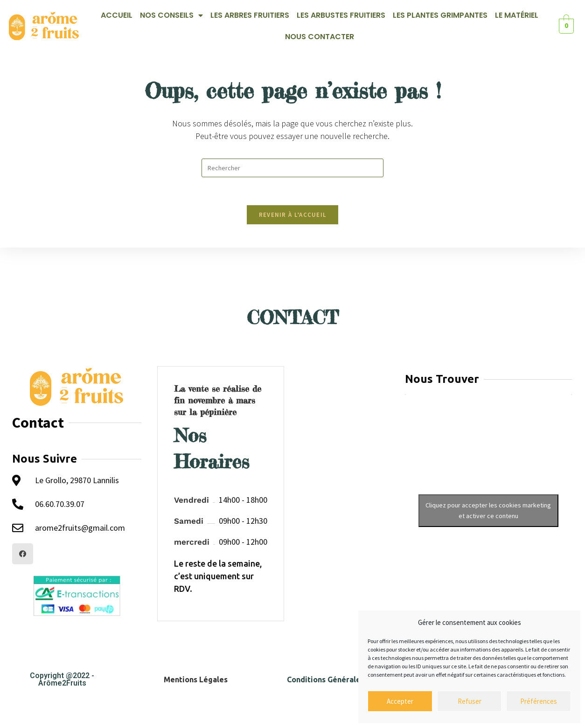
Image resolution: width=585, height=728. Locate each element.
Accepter (400, 701)
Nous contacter (320, 37)
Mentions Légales (196, 679)
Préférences (539, 701)
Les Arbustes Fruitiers (341, 15)
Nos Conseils (171, 15)
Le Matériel (517, 15)
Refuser (470, 701)
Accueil (117, 15)
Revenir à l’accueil (293, 215)
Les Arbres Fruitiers (250, 15)
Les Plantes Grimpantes (440, 15)
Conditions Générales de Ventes (345, 679)
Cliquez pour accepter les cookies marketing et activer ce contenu (488, 510)
